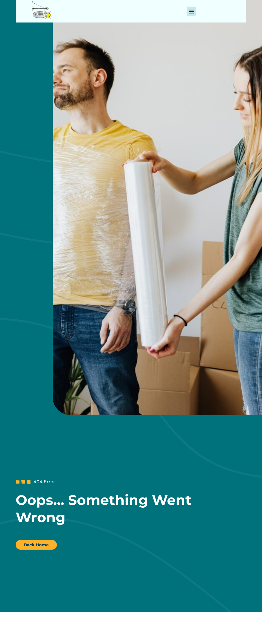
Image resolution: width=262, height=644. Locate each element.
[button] (191, 11)
